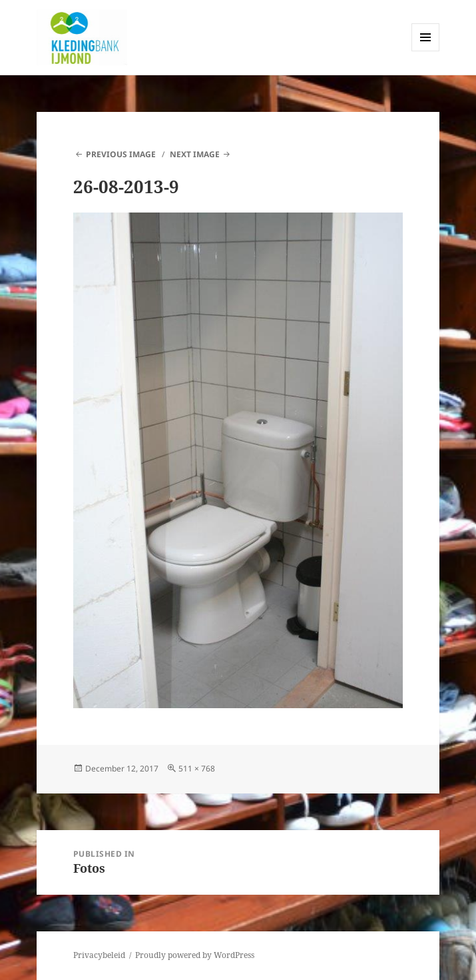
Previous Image (121, 154)
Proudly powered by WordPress (195, 955)
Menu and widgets (426, 51)
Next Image (195, 154)
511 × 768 (197, 768)
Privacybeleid (99, 955)
